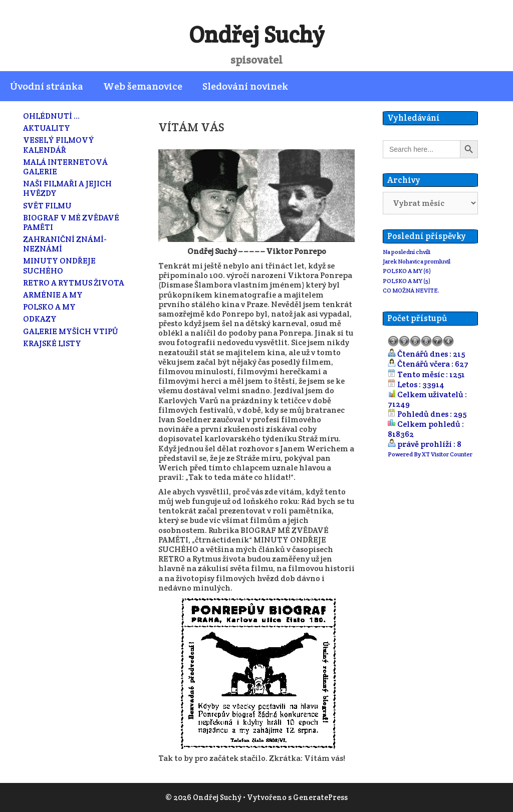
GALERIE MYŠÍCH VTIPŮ (70, 331)
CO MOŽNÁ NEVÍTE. (411, 290)
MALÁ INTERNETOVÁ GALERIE (65, 167)
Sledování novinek (245, 86)
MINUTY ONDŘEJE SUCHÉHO (59, 265)
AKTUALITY (47, 128)
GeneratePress (320, 797)
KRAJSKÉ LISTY (52, 343)
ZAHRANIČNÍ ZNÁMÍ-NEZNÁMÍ (65, 244)
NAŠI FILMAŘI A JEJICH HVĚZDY (67, 188)
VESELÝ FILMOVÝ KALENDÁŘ (59, 145)
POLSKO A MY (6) (407, 271)
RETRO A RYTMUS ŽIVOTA (74, 283)
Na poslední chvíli (407, 252)
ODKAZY (40, 319)
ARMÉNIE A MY (53, 295)
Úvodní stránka (47, 86)
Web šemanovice (143, 86)
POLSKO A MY (49, 307)
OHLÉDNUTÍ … (51, 116)
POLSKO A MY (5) (407, 281)
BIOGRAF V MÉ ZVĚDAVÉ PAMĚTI (71, 222)
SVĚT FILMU (47, 206)
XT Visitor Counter (447, 454)
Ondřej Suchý (256, 35)
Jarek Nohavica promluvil (417, 261)
